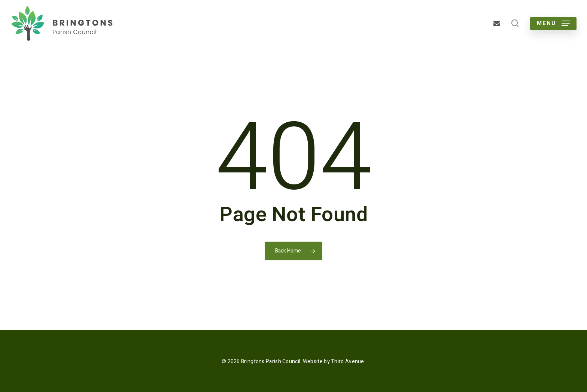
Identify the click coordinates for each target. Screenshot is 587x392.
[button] (553, 23)
